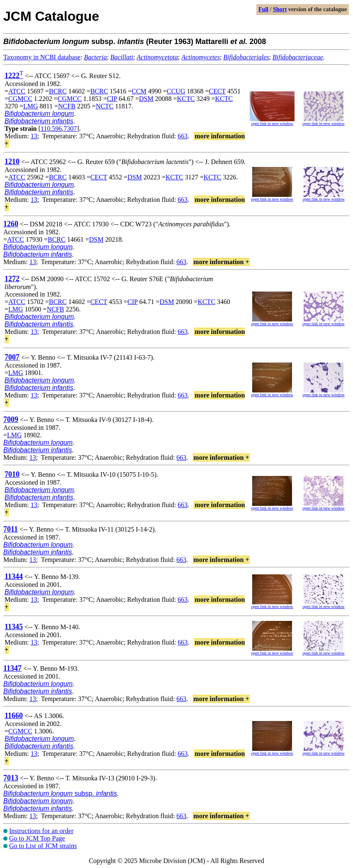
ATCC (17, 91)
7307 (70, 129)
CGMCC (20, 99)
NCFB (67, 106)
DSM (146, 99)
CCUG (176, 91)
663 (183, 136)
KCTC (186, 99)
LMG (31, 106)
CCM (139, 91)
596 (57, 129)
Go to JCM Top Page (37, 838)
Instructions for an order (41, 831)
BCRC (58, 91)
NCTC (105, 106)
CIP (112, 99)
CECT (218, 91)
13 (34, 136)
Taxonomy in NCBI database (42, 57)
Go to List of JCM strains (43, 846)
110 (45, 129)
